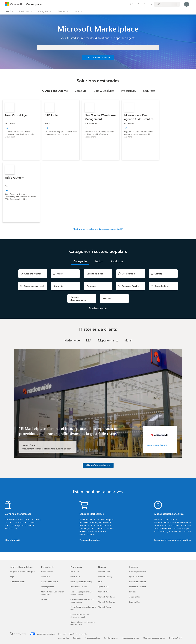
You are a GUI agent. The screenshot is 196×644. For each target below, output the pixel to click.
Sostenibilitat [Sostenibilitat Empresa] (134, 602)
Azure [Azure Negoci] (100, 582)
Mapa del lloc (63, 638)
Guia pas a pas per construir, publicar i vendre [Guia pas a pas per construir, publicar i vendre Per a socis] (81, 593)
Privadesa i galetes (92, 638)
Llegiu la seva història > (158, 445)
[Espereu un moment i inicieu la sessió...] (187, 4)
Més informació (12, 540)
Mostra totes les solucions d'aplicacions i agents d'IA (98, 229)
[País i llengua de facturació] (167, 4)
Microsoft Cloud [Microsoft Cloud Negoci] (104, 572)
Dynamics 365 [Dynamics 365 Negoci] (103, 587)
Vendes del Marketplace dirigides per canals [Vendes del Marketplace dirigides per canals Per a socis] (80, 616)
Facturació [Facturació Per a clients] (45, 599)
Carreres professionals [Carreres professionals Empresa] (138, 572)
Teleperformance (108, 340)
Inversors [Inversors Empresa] (133, 592)
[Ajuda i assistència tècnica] (138, 4)
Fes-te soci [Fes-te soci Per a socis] (75, 572)
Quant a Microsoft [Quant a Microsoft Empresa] (136, 577)
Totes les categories (98, 308)
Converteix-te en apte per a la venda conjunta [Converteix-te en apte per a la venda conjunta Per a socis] (82, 601)
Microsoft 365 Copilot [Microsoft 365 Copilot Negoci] (106, 602)
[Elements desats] (144, 4)
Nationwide (72, 340)
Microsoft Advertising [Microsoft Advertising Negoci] (106, 597)
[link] (21, 130)
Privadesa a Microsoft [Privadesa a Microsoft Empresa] (138, 587)
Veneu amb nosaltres (90, 540)
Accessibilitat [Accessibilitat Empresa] (134, 597)
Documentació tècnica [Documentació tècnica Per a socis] (79, 587)
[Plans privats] (151, 4)
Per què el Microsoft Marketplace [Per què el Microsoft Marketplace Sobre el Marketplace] (23, 572)
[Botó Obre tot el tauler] (10, 11)
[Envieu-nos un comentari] (132, 4)
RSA (89, 340)
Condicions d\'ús (111, 638)
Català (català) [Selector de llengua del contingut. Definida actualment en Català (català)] (20, 633)
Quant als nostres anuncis (154, 638)
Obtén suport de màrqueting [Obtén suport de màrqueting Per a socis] (81, 582)
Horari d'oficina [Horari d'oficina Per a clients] (47, 572)
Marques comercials (131, 638)
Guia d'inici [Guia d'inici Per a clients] (45, 577)
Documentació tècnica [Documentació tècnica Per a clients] (50, 582)
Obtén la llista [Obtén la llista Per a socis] (76, 577)
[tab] (54, 91)
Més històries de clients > (98, 465)
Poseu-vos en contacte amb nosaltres (172, 540)
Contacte (77, 638)
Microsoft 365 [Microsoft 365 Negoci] (103, 592)
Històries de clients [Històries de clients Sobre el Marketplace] (17, 582)
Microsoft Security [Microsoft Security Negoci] (105, 577)
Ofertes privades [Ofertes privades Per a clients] (47, 587)
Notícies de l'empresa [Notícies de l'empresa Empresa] (138, 582)
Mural (128, 340)
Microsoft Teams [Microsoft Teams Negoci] (104, 607)
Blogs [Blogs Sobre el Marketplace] (12, 577)
